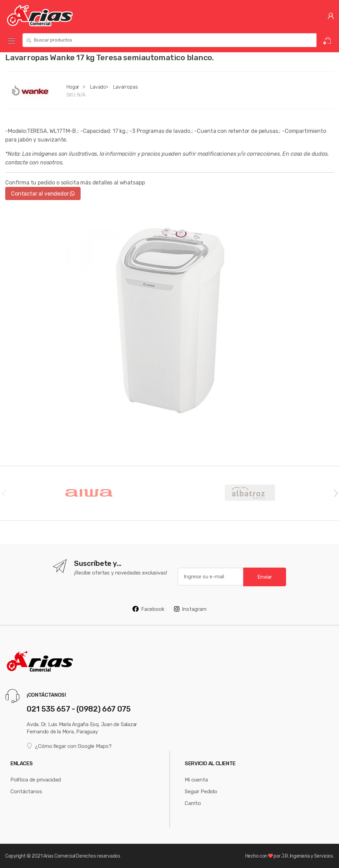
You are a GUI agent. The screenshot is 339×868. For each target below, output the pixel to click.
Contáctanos (26, 791)
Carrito (193, 803)
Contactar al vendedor (43, 193)
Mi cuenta (196, 780)
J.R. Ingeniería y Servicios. (308, 856)
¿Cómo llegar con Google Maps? (69, 746)
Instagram (190, 609)
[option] (169, 319)
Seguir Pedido (201, 791)
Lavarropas (126, 87)
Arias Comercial (59, 856)
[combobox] (169, 40)
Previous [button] (3, 493)
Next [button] (336, 493)
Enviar (265, 577)
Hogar (73, 87)
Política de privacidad (36, 780)
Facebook (148, 609)
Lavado (98, 87)
